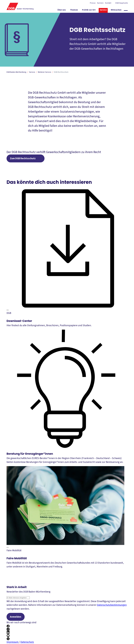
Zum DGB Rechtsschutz (23, 158)
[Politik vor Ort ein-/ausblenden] (89, 10)
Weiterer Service (44, 72)
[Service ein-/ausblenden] (103, 10)
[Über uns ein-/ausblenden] (62, 10)
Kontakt (108, 3)
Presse (93, 3)
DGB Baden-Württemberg (16, 72)
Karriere (100, 3)
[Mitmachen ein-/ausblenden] (116, 10)
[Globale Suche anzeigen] (126, 11)
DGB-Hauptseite (121, 3)
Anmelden (16, 617)
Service (32, 72)
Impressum (13, 642)
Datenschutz (27, 642)
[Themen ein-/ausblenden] (74, 10)
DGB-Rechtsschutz (61, 72)
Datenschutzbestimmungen (112, 605)
